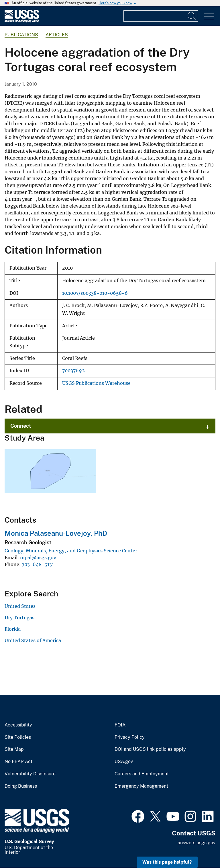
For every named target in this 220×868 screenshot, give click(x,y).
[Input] (161, 16)
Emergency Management (141, 786)
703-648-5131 (38, 564)
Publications (21, 35)
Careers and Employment (142, 774)
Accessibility (18, 725)
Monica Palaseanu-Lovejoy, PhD (56, 533)
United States (20, 606)
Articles (57, 35)
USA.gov (124, 762)
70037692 (73, 371)
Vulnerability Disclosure (30, 774)
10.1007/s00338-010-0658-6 (95, 293)
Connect (21, 426)
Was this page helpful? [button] (167, 862)
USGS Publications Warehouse (96, 383)
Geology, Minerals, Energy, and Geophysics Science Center (71, 551)
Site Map (14, 749)
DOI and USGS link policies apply (150, 749)
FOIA (120, 725)
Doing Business (21, 786)
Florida (13, 629)
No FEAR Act (18, 762)
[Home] (22, 21)
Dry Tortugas (19, 618)
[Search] (192, 16)
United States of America (33, 640)
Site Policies (18, 737)
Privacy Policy (130, 737)
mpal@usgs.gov (38, 558)
